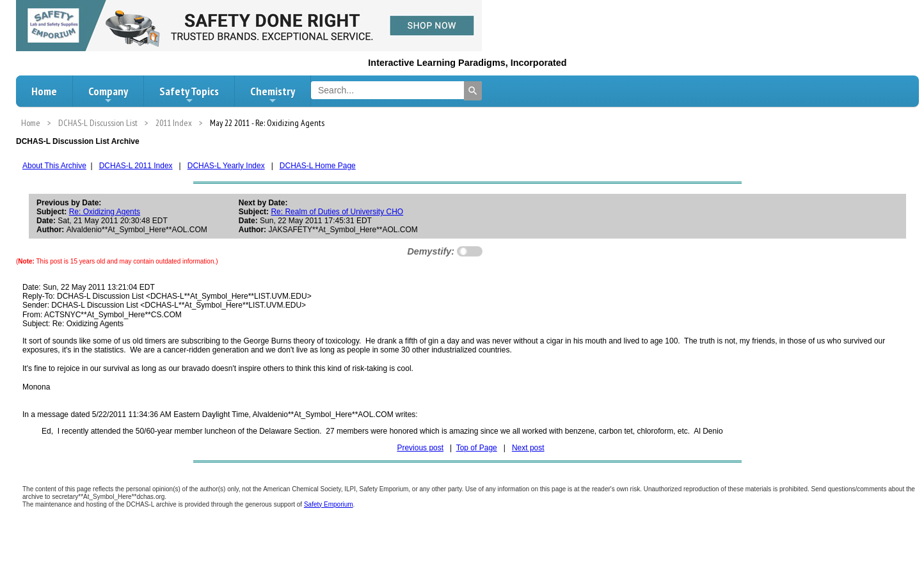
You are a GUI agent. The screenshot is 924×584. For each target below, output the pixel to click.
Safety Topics (189, 95)
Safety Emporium (329, 504)
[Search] (473, 91)
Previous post (420, 448)
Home (44, 91)
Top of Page (477, 448)
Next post (528, 448)
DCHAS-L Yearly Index (226, 166)
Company (108, 95)
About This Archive (54, 166)
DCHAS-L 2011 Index (136, 166)
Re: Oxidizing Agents (105, 212)
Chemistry (273, 95)
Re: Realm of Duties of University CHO (337, 212)
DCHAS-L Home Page (318, 166)
